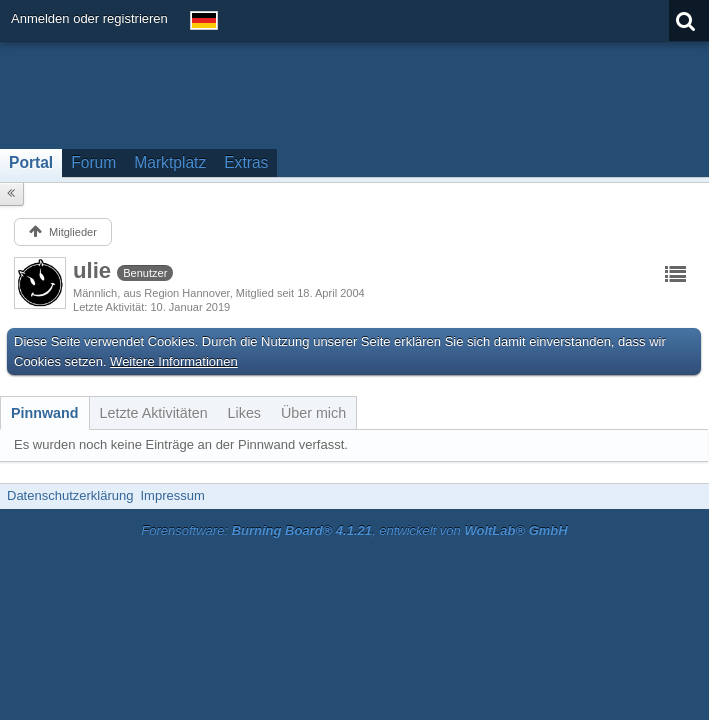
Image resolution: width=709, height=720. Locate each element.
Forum (93, 162)
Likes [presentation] (244, 413)
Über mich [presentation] (313, 413)
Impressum (172, 495)
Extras (246, 162)
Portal (31, 162)
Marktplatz (170, 162)
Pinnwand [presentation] (45, 413)
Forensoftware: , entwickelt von (354, 530)
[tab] (45, 413)
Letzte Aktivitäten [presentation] (154, 413)
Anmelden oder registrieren (89, 18)
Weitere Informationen (174, 361)
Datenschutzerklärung (70, 495)
